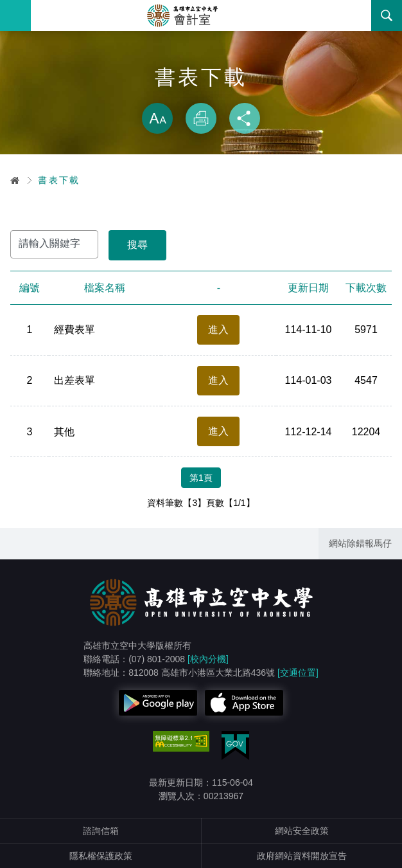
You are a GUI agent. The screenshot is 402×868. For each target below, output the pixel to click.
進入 (218, 330)
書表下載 (59, 180)
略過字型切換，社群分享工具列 (201, 90)
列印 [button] (201, 118)
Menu (15, 15)
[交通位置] (298, 673)
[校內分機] (208, 659)
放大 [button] (157, 118)
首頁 (15, 180)
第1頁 (201, 478)
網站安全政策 (302, 831)
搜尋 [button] (387, 15)
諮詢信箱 (101, 831)
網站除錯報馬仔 (360, 543)
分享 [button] (245, 118)
